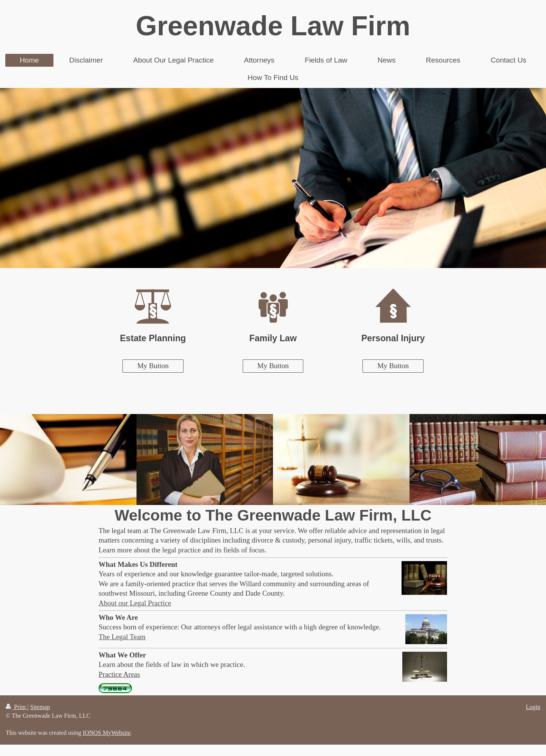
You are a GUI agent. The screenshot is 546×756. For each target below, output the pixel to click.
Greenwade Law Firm (273, 26)
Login (533, 707)
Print (16, 707)
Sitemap (40, 707)
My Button (153, 366)
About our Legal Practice (135, 603)
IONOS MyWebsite (107, 733)
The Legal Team (122, 637)
